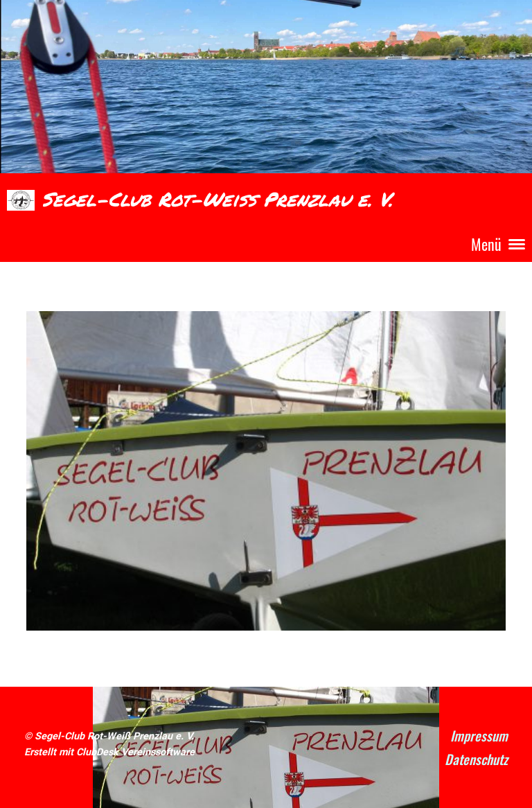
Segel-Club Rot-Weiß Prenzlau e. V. (217, 199)
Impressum (479, 736)
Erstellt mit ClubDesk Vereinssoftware (109, 752)
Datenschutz (476, 759)
